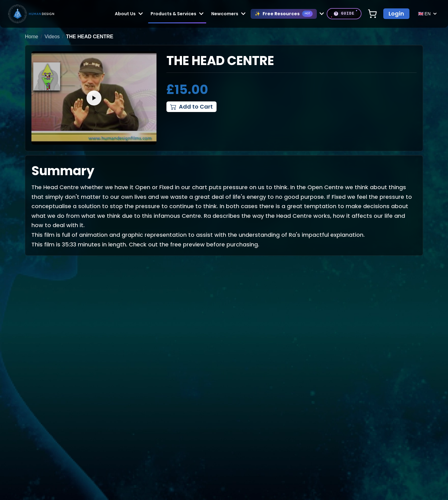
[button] (94, 98)
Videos (52, 37)
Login (396, 14)
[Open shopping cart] (372, 14)
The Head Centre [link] (90, 37)
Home (32, 37)
